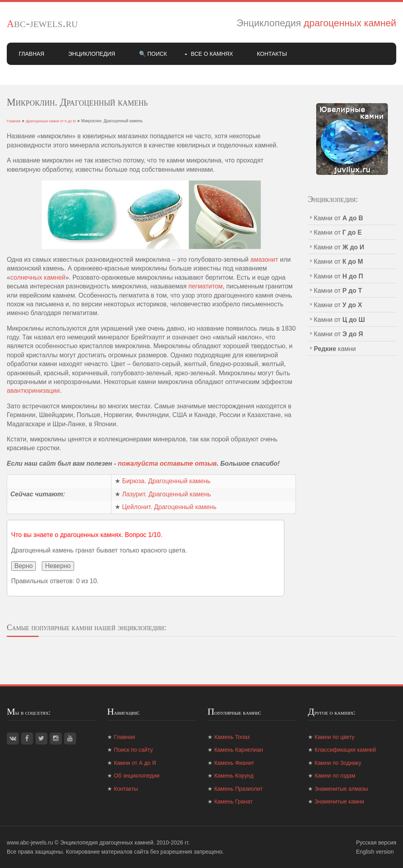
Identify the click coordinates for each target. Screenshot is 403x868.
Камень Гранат (233, 801)
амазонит (264, 260)
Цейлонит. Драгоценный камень (169, 507)
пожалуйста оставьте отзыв (167, 463)
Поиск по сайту (133, 750)
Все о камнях (212, 54)
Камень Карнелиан (239, 750)
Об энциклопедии (137, 776)
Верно (23, 566)
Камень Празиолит (239, 789)
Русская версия (376, 843)
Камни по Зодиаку (338, 763)
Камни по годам (335, 776)
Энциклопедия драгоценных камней (107, 843)
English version (375, 852)
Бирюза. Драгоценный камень (166, 481)
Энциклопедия (92, 54)
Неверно (58, 566)
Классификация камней (345, 750)
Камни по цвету (335, 737)
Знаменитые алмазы (341, 789)
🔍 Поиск (153, 54)
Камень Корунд (234, 776)
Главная (31, 54)
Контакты (272, 54)
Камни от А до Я (135, 763)
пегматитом (205, 286)
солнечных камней (38, 277)
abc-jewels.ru (42, 23)
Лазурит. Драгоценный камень (166, 494)
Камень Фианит (234, 763)
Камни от (338, 218)
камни (335, 349)
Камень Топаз (232, 737)
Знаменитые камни (339, 801)
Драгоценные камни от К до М (51, 121)
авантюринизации (33, 391)
